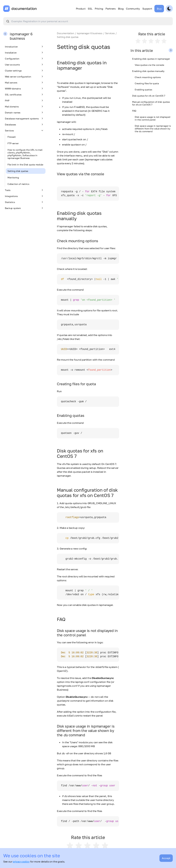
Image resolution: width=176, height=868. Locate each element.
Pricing (99, 9)
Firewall (11, 137)
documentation (24, 9)
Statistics (24, 202)
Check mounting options (148, 77)
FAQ (134, 111)
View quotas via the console (149, 65)
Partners (110, 9)
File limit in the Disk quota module (25, 165)
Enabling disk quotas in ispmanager (151, 59)
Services (24, 130)
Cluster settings (24, 70)
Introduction (24, 46)
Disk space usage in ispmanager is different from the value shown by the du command (153, 129)
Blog (121, 9)
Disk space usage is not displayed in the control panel (152, 118)
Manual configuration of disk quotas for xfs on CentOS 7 (151, 103)
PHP (24, 100)
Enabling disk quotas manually (148, 71)
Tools (24, 190)
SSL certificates (24, 94)
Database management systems (24, 118)
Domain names (24, 112)
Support (147, 9)
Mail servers (24, 82)
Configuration (24, 58)
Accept (166, 858)
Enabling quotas (143, 90)
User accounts (24, 64)
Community (133, 9)
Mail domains (24, 106)
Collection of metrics (18, 184)
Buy (159, 9)
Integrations (24, 196)
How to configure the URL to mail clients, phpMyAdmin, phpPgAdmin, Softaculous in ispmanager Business (25, 154)
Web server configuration (24, 76)
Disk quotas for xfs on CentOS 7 (149, 96)
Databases (24, 124)
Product (81, 9)
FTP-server (13, 143)
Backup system (24, 208)
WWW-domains (24, 88)
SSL (90, 9)
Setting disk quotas (18, 171)
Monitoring (13, 177)
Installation (24, 52)
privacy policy (21, 862)
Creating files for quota (147, 83)
